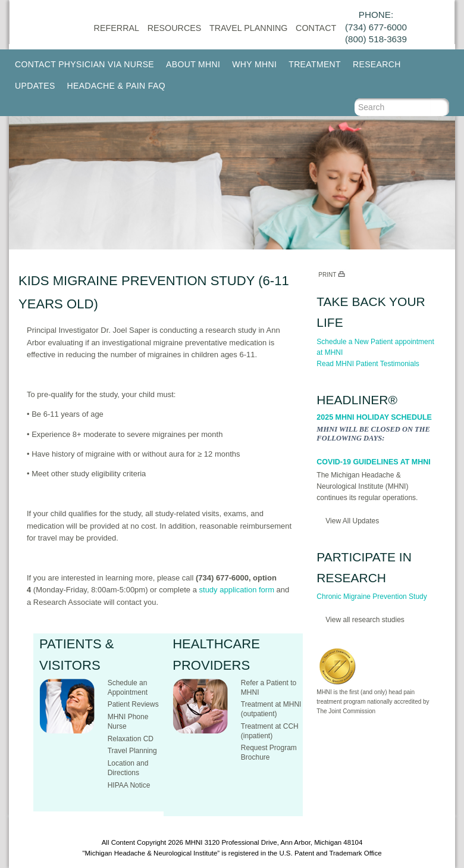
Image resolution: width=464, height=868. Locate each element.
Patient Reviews (133, 704)
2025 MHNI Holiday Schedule (374, 417)
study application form (237, 590)
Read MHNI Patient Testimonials (368, 364)
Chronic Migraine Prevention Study (371, 597)
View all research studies (365, 620)
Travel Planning (248, 28)
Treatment (315, 64)
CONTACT (316, 28)
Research (377, 64)
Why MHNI (254, 64)
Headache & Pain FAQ (116, 86)
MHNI (194, 842)
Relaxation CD (131, 739)
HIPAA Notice (129, 785)
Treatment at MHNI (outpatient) (271, 709)
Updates (35, 86)
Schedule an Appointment (128, 688)
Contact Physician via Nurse (84, 64)
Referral (117, 28)
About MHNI (193, 64)
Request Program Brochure (269, 753)
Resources (175, 28)
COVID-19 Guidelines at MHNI (373, 462)
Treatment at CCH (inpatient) (270, 731)
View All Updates (352, 521)
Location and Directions (128, 768)
